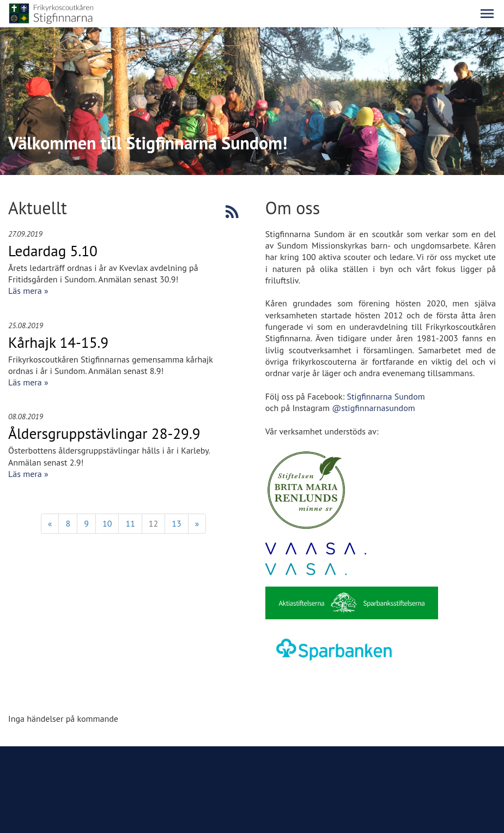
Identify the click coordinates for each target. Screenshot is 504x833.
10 (107, 523)
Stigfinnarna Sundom (385, 396)
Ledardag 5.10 (53, 251)
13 (176, 523)
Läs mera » (28, 291)
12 (153, 523)
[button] (487, 14)
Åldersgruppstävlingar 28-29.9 (104, 433)
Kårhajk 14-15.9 (58, 342)
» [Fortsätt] (197, 523)
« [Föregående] (50, 523)
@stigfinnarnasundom (374, 408)
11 (130, 523)
